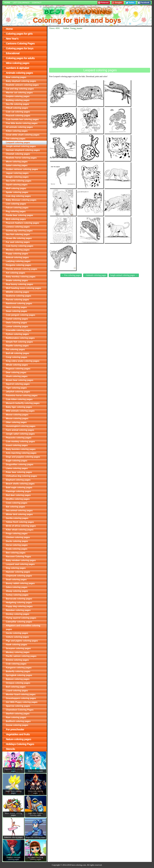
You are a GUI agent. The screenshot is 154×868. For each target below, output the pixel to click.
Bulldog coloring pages (18, 100)
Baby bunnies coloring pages (21, 449)
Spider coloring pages (17, 192)
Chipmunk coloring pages (19, 576)
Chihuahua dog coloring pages (21, 476)
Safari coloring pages (17, 165)
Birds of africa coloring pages (21, 526)
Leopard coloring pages (18, 142)
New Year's (12, 39)
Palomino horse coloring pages (22, 396)
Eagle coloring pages (17, 461)
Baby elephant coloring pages (21, 81)
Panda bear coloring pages (19, 215)
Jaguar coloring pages (17, 173)
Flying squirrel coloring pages (21, 618)
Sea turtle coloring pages (19, 181)
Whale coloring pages (17, 365)
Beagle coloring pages (17, 177)
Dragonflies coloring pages (19, 465)
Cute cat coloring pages (18, 112)
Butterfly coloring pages (18, 671)
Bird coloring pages (16, 219)
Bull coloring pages (16, 687)
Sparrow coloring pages (18, 706)
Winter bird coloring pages (19, 514)
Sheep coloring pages (17, 591)
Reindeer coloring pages (18, 610)
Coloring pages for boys (20, 48)
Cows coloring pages (17, 503)
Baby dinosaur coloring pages (21, 200)
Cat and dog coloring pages (20, 89)
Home (7, 3)
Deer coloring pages (16, 373)
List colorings (21, 3)
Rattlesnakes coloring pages (20, 338)
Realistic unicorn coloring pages (22, 85)
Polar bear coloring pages (19, 472)
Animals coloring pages (19, 73)
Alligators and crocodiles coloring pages (23, 627)
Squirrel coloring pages (18, 384)
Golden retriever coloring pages (22, 169)
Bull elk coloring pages (17, 353)
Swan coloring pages (16, 311)
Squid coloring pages (17, 185)
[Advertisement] (100, 49)
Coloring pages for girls (19, 34)
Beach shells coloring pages (20, 484)
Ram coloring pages (16, 717)
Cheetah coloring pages (18, 154)
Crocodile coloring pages (19, 330)
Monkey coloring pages (18, 250)
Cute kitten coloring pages (19, 399)
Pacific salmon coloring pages (21, 656)
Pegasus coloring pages (18, 369)
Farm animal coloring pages (20, 430)
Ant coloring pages (15, 273)
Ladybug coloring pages (18, 261)
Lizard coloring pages (17, 691)
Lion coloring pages (16, 204)
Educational (13, 53)
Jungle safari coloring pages (20, 434)
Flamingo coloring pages (18, 491)
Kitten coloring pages (17, 131)
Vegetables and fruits (18, 734)
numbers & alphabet (17, 68)
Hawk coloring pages (16, 645)
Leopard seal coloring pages (20, 564)
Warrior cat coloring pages (19, 93)
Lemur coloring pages (17, 327)
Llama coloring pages (17, 468)
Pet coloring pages (15, 350)
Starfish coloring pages (18, 714)
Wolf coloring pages (16, 188)
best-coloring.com (79, 865)
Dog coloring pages (16, 568)
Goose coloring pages (17, 725)
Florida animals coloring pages (21, 269)
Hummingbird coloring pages (21, 426)
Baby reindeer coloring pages (21, 560)
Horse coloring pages (17, 545)
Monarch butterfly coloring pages (23, 403)
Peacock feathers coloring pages (22, 223)
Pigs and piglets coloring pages (22, 641)
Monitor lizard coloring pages (21, 694)
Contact (37, 3)
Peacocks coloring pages (19, 438)
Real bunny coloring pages (19, 284)
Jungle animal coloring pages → (124, 275)
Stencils (10, 749)
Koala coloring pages (17, 549)
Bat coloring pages (15, 507)
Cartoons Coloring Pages (20, 43)
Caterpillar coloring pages (19, 622)
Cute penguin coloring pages (20, 315)
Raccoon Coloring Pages (18, 557)
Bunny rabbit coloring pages (20, 583)
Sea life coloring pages (17, 104)
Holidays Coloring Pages (20, 744)
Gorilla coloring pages (17, 518)
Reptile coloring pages (17, 346)
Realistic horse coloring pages (21, 158)
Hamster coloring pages (18, 572)
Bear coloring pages (16, 77)
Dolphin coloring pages (18, 96)
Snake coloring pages (17, 280)
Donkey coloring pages (18, 614)
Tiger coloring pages (16, 388)
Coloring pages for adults (20, 58)
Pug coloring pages (16, 211)
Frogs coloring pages (17, 534)
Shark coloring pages (17, 376)
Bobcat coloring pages (17, 257)
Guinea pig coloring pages (19, 231)
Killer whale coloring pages (20, 530)
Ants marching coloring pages (21, 453)
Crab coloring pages (16, 664)
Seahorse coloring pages (18, 296)
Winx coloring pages (18, 63)
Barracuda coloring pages (19, 599)
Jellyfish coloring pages (18, 392)
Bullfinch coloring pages (18, 721)
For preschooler (15, 729)
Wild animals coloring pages (20, 411)
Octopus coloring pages (18, 683)
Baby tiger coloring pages (19, 407)
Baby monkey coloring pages (21, 277)
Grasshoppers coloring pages (21, 698)
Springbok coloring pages (19, 675)
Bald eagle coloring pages (19, 488)
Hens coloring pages (16, 307)
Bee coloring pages (16, 553)
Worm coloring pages (17, 162)
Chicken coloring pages (18, 537)
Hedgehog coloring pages (19, 603)
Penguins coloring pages (18, 265)
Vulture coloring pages (17, 637)
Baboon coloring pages (18, 679)
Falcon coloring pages (17, 208)
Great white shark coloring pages (23, 135)
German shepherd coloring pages (23, 150)
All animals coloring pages (19, 127)
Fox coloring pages (16, 139)
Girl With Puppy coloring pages (22, 702)
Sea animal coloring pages (19, 511)
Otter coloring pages (16, 422)
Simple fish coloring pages (19, 342)
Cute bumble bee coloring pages (22, 119)
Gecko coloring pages (17, 633)
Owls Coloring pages (16, 323)
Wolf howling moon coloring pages (23, 288)
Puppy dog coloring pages (19, 606)
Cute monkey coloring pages (20, 442)
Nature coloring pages (18, 739)
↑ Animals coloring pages (95, 275)
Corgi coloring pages (16, 357)
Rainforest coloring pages (19, 304)
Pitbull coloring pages (17, 108)
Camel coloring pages (17, 319)
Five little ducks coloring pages (22, 123)
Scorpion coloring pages (18, 648)
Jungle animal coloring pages (21, 146)
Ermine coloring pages (17, 660)
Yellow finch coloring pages (20, 522)
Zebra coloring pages (17, 587)
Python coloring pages (17, 334)
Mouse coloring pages (17, 419)
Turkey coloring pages (17, 595)
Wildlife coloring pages (17, 292)
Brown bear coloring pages (19, 380)
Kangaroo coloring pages (19, 668)
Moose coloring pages (17, 415)
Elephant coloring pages (18, 480)
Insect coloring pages (17, 445)
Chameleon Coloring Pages (20, 710)
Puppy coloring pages (17, 254)
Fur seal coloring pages (18, 242)
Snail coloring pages (16, 580)
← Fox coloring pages (71, 275)
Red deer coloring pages (18, 495)
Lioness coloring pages (18, 227)
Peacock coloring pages (18, 116)
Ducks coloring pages (17, 541)
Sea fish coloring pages (18, 234)
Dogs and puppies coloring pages (23, 457)
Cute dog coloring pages (18, 196)
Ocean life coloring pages (19, 238)
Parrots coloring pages (17, 300)
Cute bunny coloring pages (19, 246)
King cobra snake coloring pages (23, 361)
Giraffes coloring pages (18, 499)
